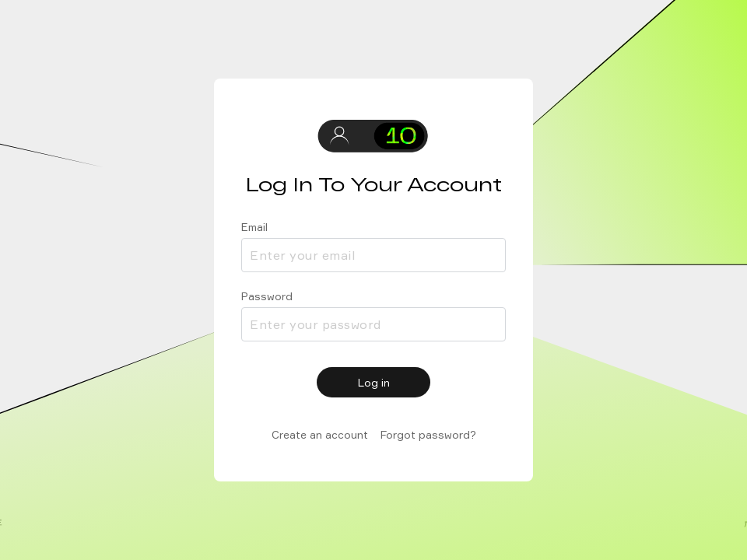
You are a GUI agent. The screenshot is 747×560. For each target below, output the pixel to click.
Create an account (320, 434)
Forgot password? (428, 434)
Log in (374, 382)
